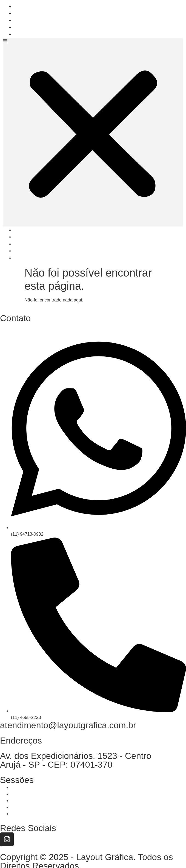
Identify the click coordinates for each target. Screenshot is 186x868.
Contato (28, 34)
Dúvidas (28, 27)
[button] (93, 132)
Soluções (30, 20)
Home (26, 6)
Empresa (29, 13)
